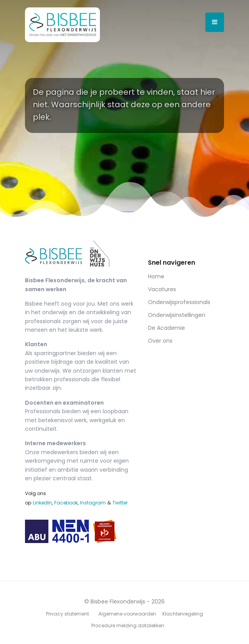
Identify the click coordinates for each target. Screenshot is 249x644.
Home (156, 276)
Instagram (93, 503)
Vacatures (162, 289)
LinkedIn (42, 503)
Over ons (160, 341)
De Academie (166, 328)
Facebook (66, 503)
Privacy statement (68, 614)
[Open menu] (215, 22)
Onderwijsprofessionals (179, 302)
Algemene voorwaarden (127, 614)
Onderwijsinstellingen (177, 315)
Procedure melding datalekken (128, 625)
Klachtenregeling (183, 614)
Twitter (120, 503)
